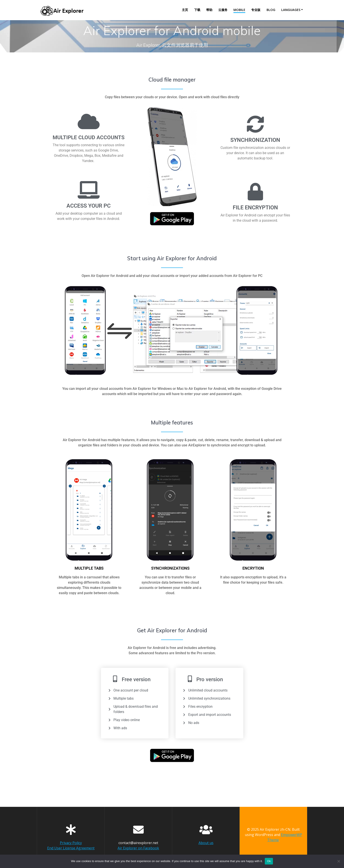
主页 (185, 10)
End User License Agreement (71, 848)
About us (206, 843)
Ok (269, 861)
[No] (339, 861)
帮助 (209, 10)
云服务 (223, 10)
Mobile (239, 10)
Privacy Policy (71, 843)
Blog (271, 10)
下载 (197, 10)
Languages (291, 10)
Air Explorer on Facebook (138, 848)
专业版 (256, 10)
